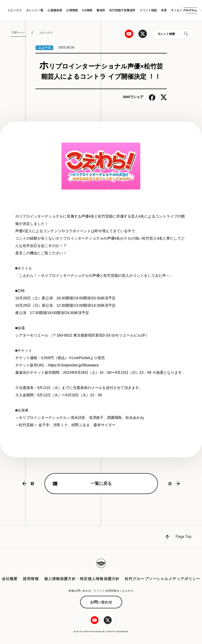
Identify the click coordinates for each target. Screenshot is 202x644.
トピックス (15, 10)
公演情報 (72, 10)
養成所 (101, 10)
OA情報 (87, 10)
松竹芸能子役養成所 (122, 10)
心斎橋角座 (55, 10)
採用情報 (31, 579)
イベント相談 (148, 10)
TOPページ (18, 33)
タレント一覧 (35, 10)
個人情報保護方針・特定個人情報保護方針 (82, 579)
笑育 (164, 10)
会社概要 (10, 579)
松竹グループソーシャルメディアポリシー (162, 579)
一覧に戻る (101, 483)
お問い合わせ (101, 602)
